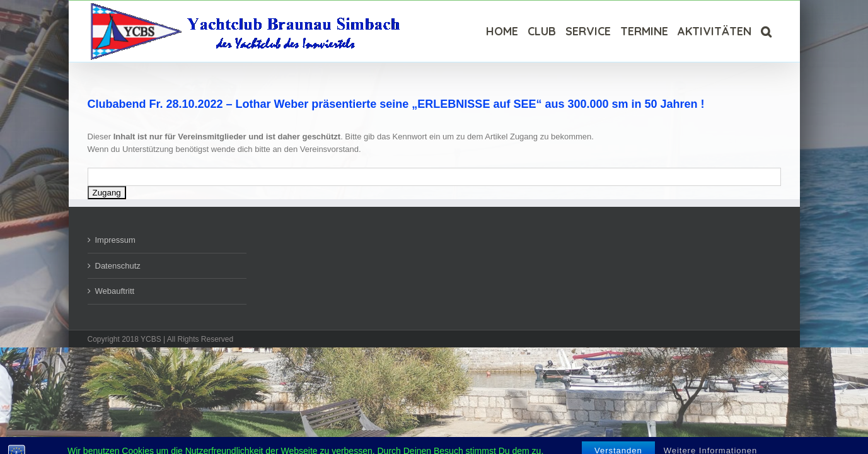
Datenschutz (118, 266)
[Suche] (776, 31)
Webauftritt (115, 291)
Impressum (115, 240)
